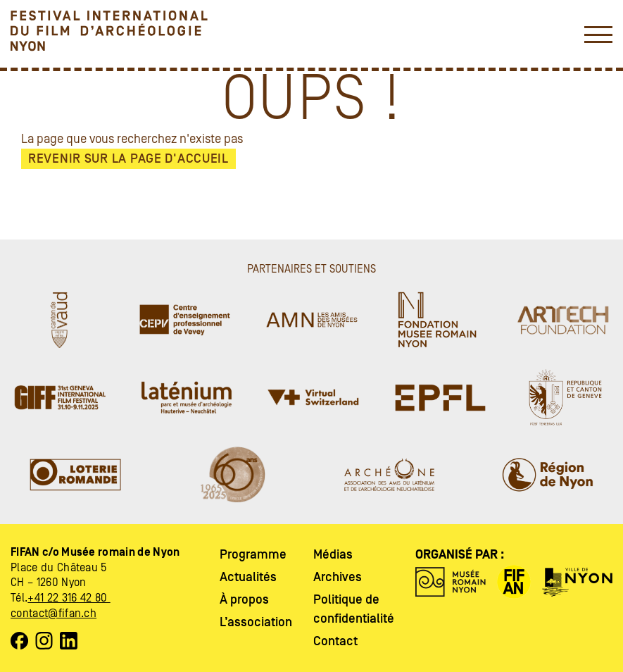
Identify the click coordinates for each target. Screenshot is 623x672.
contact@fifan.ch (54, 614)
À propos (244, 600)
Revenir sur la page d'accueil (128, 159)
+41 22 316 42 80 (69, 598)
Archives (338, 577)
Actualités (248, 577)
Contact (335, 641)
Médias (333, 555)
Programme (253, 555)
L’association (256, 622)
